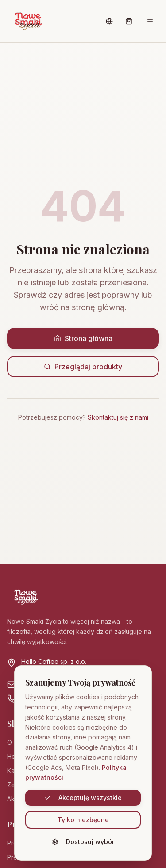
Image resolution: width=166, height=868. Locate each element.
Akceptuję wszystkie (83, 798)
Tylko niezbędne (83, 820)
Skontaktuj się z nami (118, 417)
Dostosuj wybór (83, 842)
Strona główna (83, 338)
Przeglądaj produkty (83, 367)
